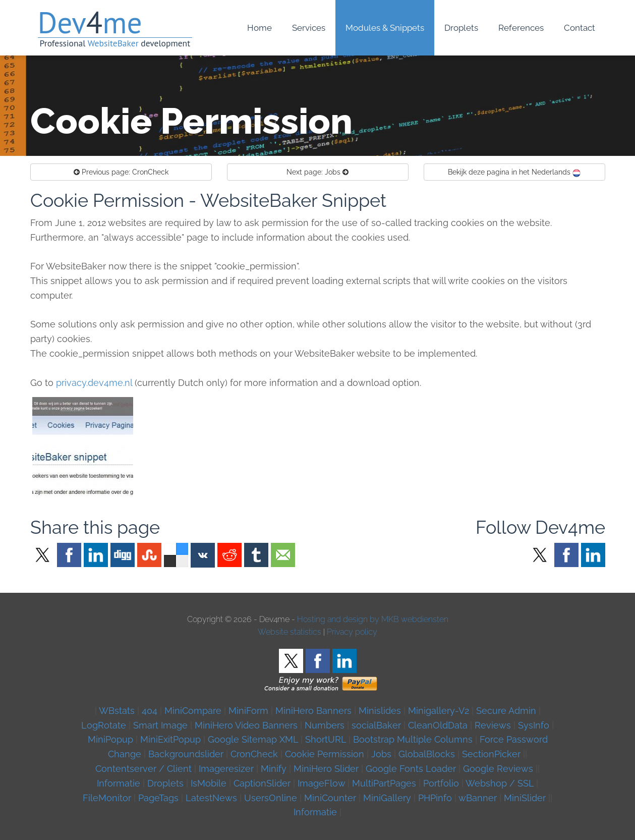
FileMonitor (107, 798)
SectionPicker (491, 754)
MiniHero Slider (326, 769)
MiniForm (248, 711)
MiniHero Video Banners (246, 725)
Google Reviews (498, 769)
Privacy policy (352, 632)
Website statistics (290, 632)
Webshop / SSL (500, 783)
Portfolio (441, 783)
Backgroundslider (186, 754)
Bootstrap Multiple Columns (413, 739)
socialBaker (376, 725)
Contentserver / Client (143, 769)
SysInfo (534, 725)
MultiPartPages (384, 783)
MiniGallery (387, 798)
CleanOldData (438, 725)
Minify (274, 769)
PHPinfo (435, 798)
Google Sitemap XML (253, 739)
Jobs (318, 172)
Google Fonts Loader (411, 769)
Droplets (165, 783)
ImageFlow (321, 783)
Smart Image (160, 725)
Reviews (493, 725)
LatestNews (211, 798)
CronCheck (121, 172)
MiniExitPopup (170, 739)
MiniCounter (330, 798)
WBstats (118, 711)
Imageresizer (226, 769)
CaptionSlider (262, 783)
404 (150, 711)
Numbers (325, 725)
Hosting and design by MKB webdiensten (373, 619)
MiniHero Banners (313, 711)
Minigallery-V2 (439, 711)
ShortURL (326, 739)
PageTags (158, 798)
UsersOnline (271, 798)
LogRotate (104, 725)
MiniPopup (110, 739)
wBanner (478, 798)
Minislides (380, 711)
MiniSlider (525, 798)
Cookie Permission (325, 754)
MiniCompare (193, 711)
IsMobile (209, 783)
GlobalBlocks (427, 754)
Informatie (119, 783)
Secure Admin (506, 711)
